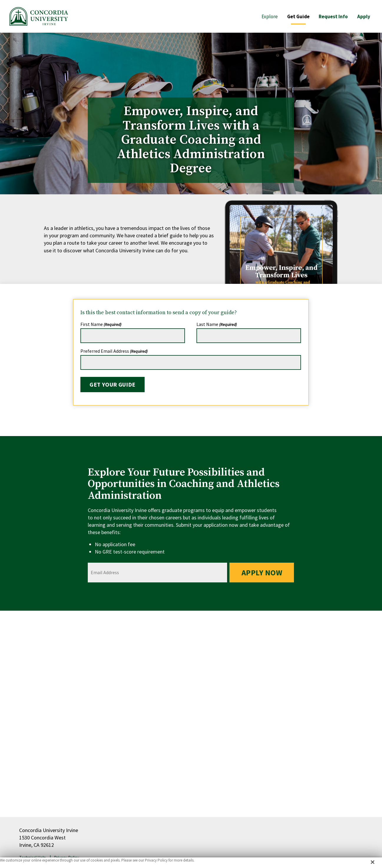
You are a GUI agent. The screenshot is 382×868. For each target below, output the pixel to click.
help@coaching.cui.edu (302, 731)
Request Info (333, 16)
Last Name (217, 324)
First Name (101, 324)
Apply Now (262, 573)
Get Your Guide (113, 384)
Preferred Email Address (114, 351)
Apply (364, 16)
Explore (269, 16)
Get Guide (298, 16)
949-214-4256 (240, 731)
